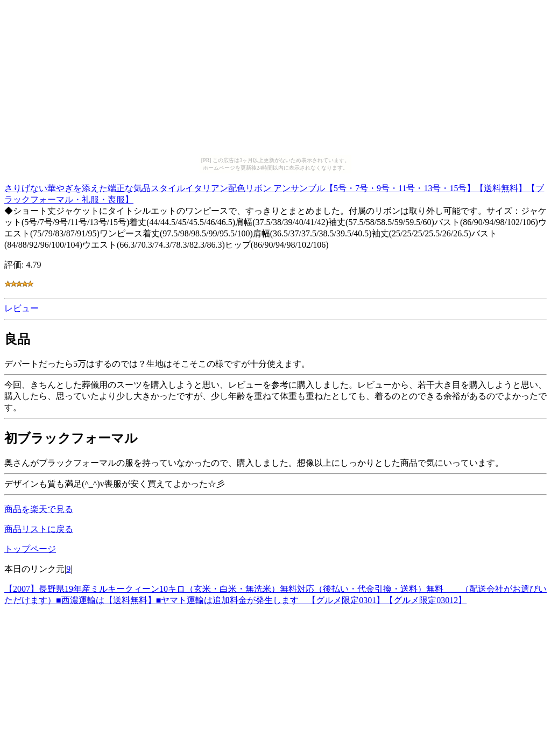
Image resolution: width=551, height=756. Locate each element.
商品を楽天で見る (39, 509)
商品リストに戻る (39, 529)
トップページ (30, 549)
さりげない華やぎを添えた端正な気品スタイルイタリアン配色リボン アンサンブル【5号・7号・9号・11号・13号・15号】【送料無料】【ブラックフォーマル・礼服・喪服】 (274, 192)
